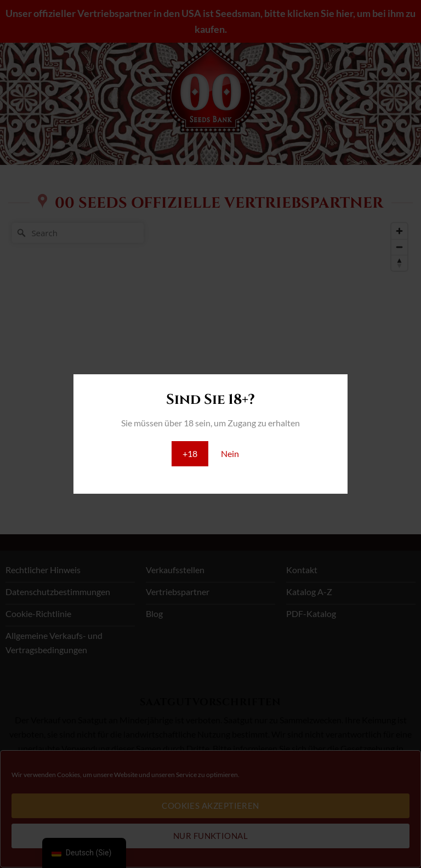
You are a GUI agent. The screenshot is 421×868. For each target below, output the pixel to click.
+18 (190, 453)
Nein (230, 453)
